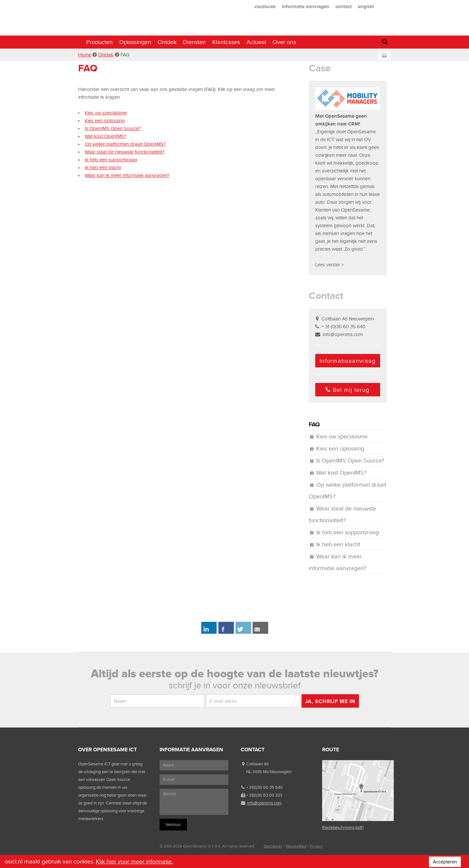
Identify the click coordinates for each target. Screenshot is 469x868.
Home (85, 55)
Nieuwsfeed (296, 846)
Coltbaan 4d (257, 764)
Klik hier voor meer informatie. (134, 861)
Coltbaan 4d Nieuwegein (348, 319)
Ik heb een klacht (103, 168)
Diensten (194, 42)
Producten (99, 42)
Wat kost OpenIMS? (106, 136)
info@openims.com (343, 334)
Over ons (284, 42)
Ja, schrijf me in (330, 701)
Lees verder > (329, 265)
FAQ (314, 424)
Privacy (316, 846)
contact (344, 6)
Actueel (256, 42)
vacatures (265, 6)
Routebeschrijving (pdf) (343, 827)
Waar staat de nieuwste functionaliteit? (125, 152)
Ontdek (167, 42)
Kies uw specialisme (106, 113)
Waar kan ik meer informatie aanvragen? (127, 175)
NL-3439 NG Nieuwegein (269, 772)
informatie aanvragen (306, 6)
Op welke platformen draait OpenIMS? (125, 144)
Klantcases (226, 42)
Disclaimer (273, 846)
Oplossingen (135, 42)
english (366, 6)
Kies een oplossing (105, 121)
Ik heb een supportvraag (111, 160)
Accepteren (445, 862)
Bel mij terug (348, 390)
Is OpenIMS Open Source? (113, 128)
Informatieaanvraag (348, 361)
